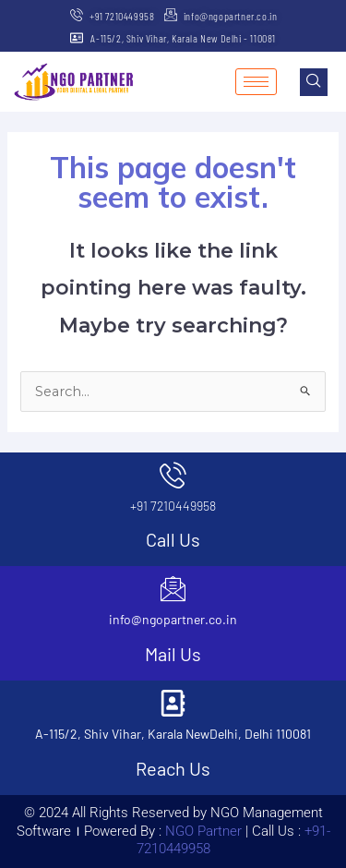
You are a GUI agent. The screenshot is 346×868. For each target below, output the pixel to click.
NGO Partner (202, 831)
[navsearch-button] (314, 82)
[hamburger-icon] (256, 82)
